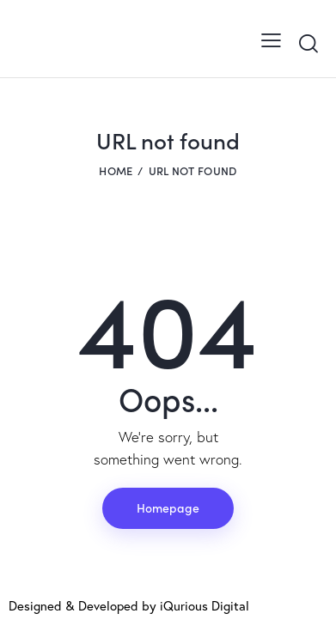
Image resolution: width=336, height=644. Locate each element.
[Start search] (308, 43)
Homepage (168, 507)
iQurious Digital (205, 605)
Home (116, 170)
